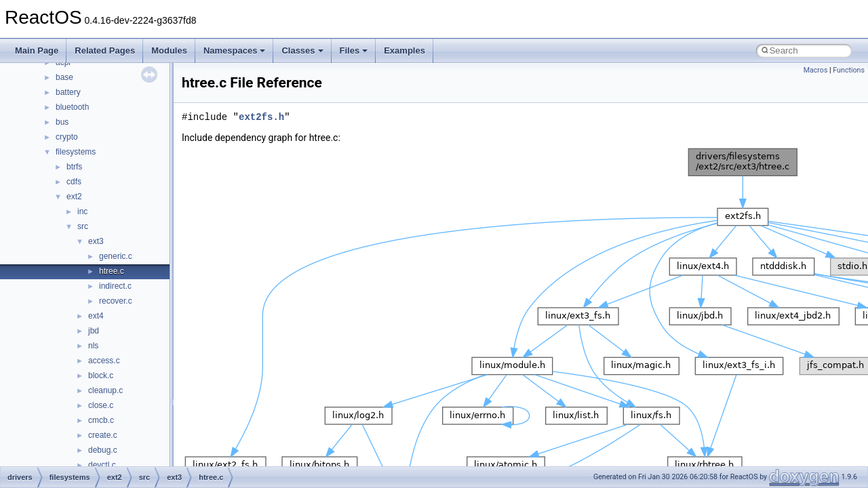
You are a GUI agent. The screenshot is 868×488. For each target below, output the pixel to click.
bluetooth (72, 107)
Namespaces (235, 50)
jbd (94, 331)
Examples (405, 50)
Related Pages (105, 50)
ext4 (96, 316)
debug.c (103, 450)
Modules (169, 50)
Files (354, 50)
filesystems (76, 152)
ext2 (74, 197)
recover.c (116, 301)
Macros (816, 70)
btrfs (74, 167)
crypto (67, 137)
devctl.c (102, 465)
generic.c (116, 256)
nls (93, 346)
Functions (849, 70)
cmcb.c (101, 420)
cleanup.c (105, 390)
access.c (104, 361)
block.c (101, 375)
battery (68, 92)
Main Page (37, 50)
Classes (302, 50)
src (83, 226)
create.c (103, 435)
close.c (101, 405)
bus (62, 122)
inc (82, 211)
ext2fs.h (261, 117)
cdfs (74, 182)
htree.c (112, 271)
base (64, 77)
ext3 (96, 241)
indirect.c (115, 286)
